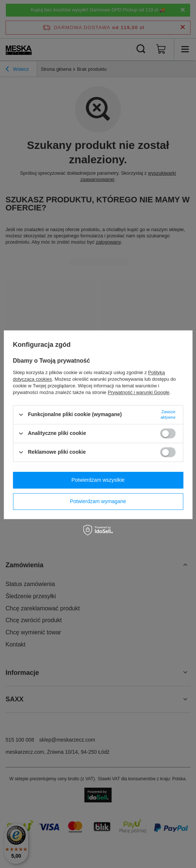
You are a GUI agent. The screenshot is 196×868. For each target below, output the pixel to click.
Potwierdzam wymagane (98, 501)
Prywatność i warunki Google (139, 392)
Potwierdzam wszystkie (98, 480)
